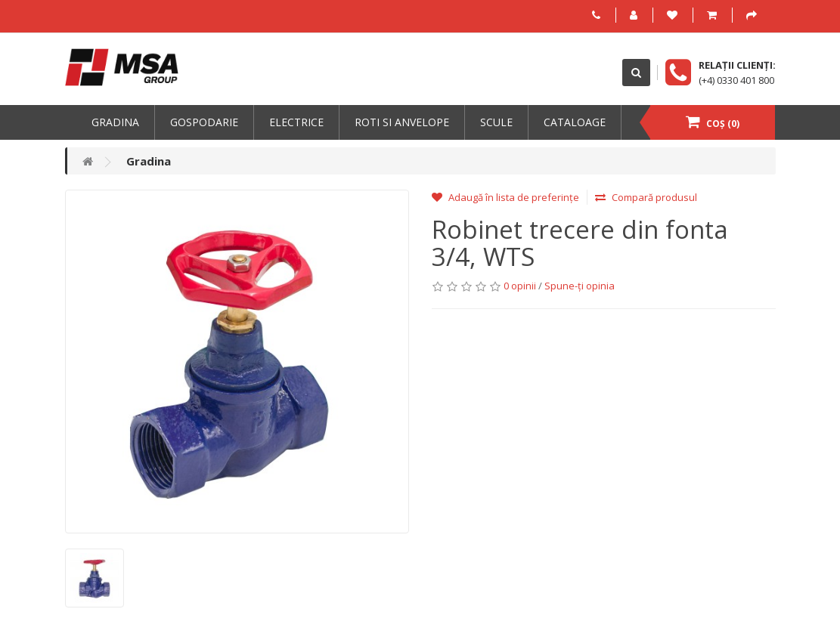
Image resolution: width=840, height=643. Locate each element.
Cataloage (575, 122)
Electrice (296, 122)
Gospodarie (204, 122)
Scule (496, 122)
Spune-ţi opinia (580, 286)
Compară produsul (646, 197)
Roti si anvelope (402, 122)
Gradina (115, 122)
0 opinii (520, 286)
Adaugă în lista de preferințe (505, 197)
